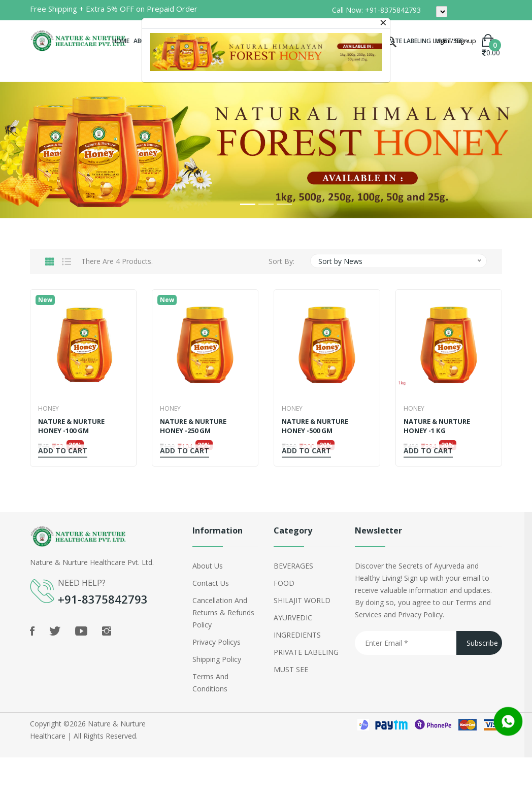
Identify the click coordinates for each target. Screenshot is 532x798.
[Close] (383, 23)
